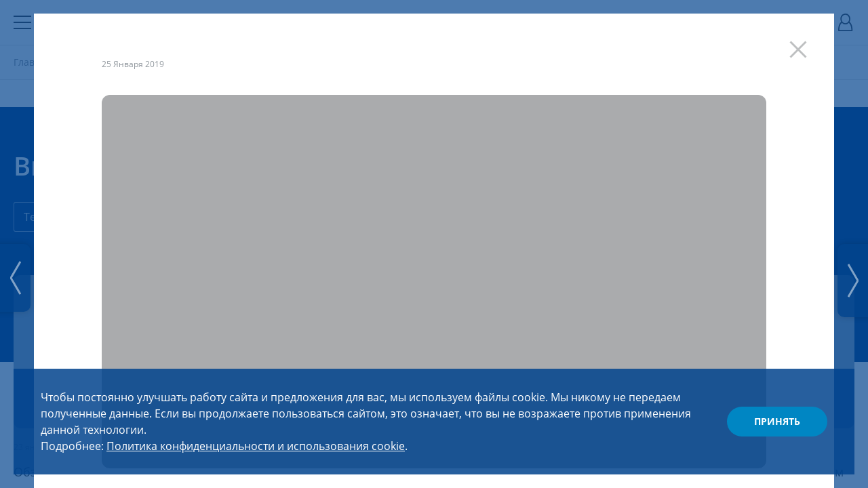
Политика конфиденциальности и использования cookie (256, 446)
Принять (777, 421)
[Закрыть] (805, 43)
